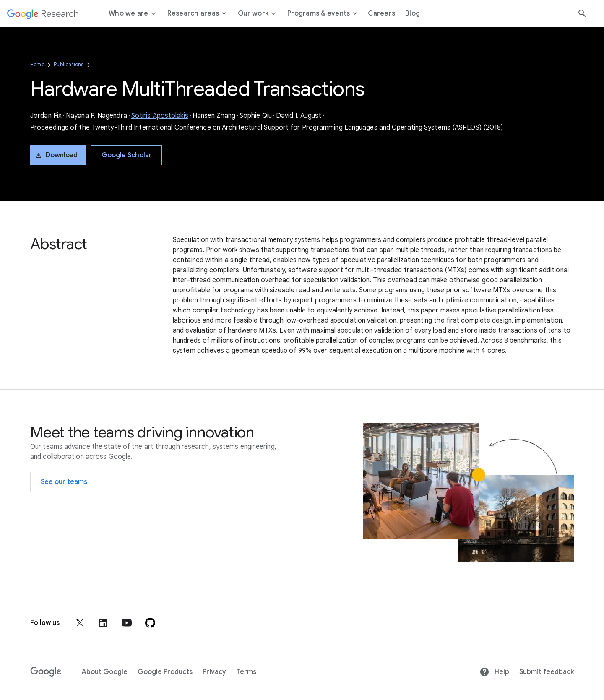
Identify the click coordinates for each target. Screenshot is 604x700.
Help (494, 672)
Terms (246, 672)
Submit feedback (547, 672)
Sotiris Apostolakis (160, 116)
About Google (105, 672)
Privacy (214, 672)
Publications (69, 64)
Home (37, 64)
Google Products (165, 672)
